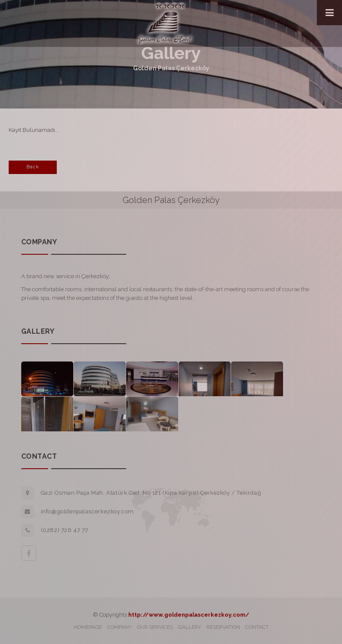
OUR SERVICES (155, 627)
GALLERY (190, 627)
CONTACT (257, 627)
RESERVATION (223, 627)
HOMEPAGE (88, 627)
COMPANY (119, 627)
